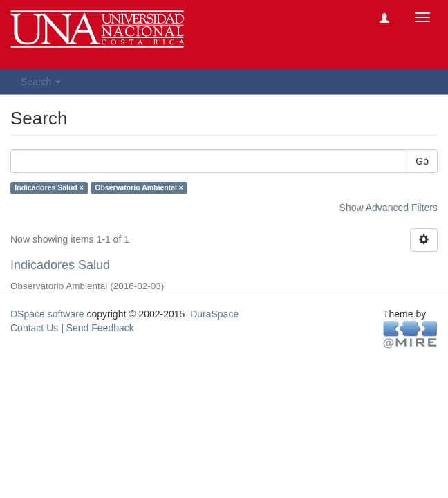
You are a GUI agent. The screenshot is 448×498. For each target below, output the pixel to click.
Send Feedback (100, 328)
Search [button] (41, 82)
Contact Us (34, 328)
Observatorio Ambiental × (139, 187)
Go (422, 161)
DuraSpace (214, 314)
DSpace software (47, 314)
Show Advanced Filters (389, 207)
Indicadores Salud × (49, 187)
